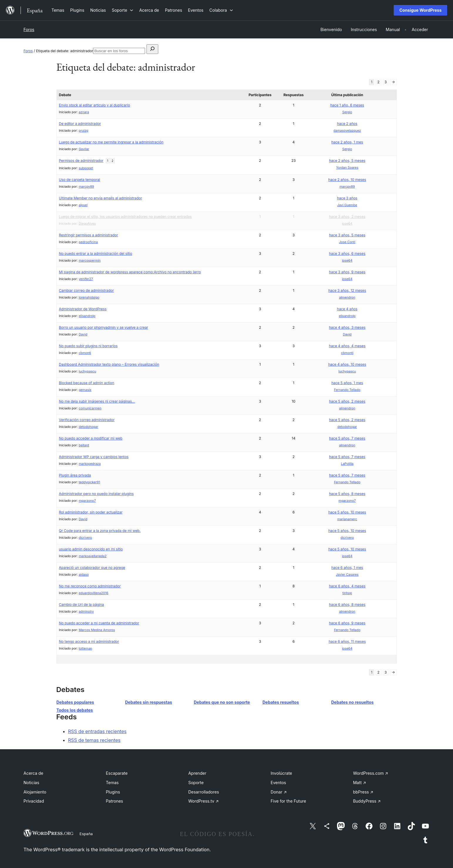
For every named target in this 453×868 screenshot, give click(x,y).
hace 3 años (347, 198)
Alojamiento (35, 792)
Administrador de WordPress (83, 309)
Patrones (115, 801)
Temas (112, 783)
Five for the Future (288, 801)
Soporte (196, 783)
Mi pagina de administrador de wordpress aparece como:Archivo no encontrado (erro (130, 272)
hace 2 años (347, 124)
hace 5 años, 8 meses (347, 494)
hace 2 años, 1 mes (347, 142)
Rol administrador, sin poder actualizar (91, 512)
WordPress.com (371, 773)
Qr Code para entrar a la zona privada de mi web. (100, 531)
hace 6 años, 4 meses (347, 586)
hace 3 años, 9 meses (347, 272)
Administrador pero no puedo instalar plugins (96, 494)
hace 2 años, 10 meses (347, 180)
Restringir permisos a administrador (89, 235)
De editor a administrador (80, 124)
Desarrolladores (204, 792)
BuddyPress (367, 801)
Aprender (197, 773)
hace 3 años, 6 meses (347, 254)
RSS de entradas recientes (97, 731)
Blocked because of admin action (87, 383)
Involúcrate (281, 773)
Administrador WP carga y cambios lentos (94, 457)
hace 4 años (347, 309)
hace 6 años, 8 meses (347, 605)
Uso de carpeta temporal (80, 180)
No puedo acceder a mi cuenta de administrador (99, 623)
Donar (279, 792)
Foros (29, 29)
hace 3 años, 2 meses (347, 217)
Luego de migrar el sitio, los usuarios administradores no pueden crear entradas (125, 217)
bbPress (363, 792)
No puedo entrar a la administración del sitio (96, 254)
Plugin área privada (75, 475)
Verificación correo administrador (87, 420)
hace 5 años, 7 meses (347, 438)
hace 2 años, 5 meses (347, 161)
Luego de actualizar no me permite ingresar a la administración (111, 142)
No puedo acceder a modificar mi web (91, 438)
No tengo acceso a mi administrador (89, 641)
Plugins (113, 792)
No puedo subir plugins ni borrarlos (88, 346)
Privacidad (34, 801)
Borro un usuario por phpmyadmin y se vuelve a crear (104, 327)
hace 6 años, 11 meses (347, 641)
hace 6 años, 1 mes (347, 568)
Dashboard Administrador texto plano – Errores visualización (109, 364)
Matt (359, 783)
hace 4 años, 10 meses (347, 364)
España (86, 834)
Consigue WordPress (420, 10)
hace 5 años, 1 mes (347, 383)
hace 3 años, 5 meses (347, 235)
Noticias (31, 783)
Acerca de (33, 773)
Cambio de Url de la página (82, 605)
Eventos (278, 783)
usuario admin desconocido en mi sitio (91, 549)
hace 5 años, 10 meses (347, 512)
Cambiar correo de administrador (86, 290)
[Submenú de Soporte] (123, 10)
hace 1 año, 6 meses (347, 105)
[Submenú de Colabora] (221, 10)
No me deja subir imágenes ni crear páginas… (97, 401)
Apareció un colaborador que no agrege (92, 568)
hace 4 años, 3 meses (347, 327)
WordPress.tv (203, 801)
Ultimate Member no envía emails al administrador (101, 198)
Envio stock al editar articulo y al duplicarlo (95, 105)
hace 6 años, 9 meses (347, 623)
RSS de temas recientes (94, 740)
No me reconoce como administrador (90, 586)
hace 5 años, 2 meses (347, 401)
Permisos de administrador (81, 161)
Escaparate (117, 773)
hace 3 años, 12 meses (347, 290)
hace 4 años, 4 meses (347, 346)
